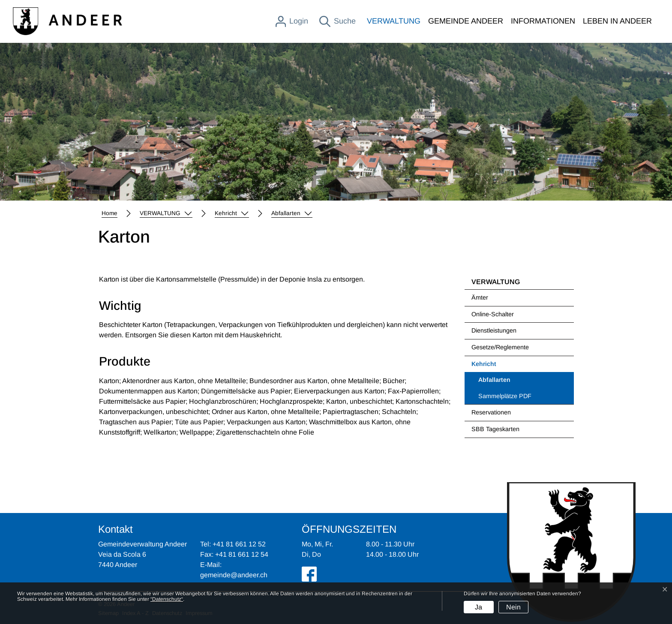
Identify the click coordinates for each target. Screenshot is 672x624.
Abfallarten (500, 382)
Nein (513, 607)
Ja (478, 607)
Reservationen (491, 412)
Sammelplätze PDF (505, 396)
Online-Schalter (493, 314)
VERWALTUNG (394, 21)
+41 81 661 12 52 (239, 544)
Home (109, 213)
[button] (166, 213)
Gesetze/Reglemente (500, 347)
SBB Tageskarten (495, 429)
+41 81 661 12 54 (242, 554)
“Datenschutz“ (167, 599)
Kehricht (484, 364)
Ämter (480, 297)
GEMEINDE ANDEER (466, 21)
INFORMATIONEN (543, 21)
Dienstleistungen (494, 330)
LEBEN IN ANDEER (617, 21)
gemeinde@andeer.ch (234, 575)
